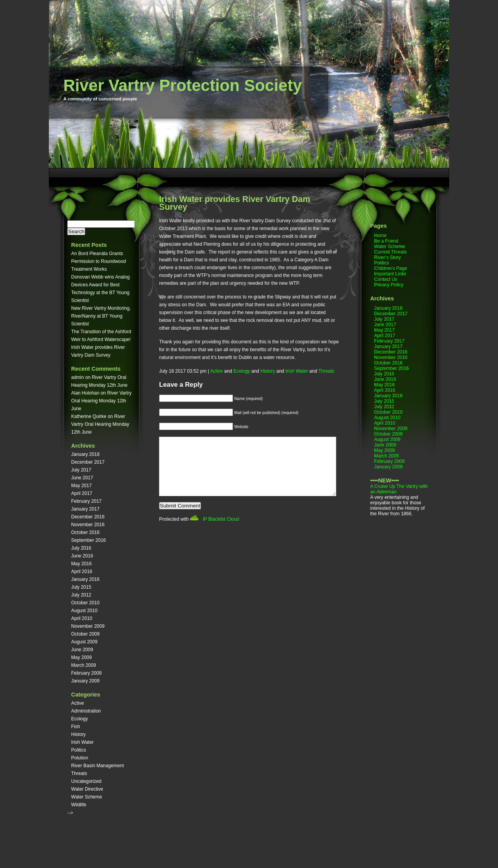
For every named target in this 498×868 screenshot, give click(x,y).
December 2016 (88, 517)
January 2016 (85, 579)
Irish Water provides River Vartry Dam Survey (235, 203)
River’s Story (387, 257)
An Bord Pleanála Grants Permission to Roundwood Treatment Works (99, 261)
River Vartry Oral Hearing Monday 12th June (101, 401)
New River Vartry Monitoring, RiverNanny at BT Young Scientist (101, 316)
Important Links (390, 274)
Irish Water (82, 742)
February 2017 (86, 501)
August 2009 (84, 642)
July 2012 (81, 595)
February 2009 (86, 673)
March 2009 (83, 665)
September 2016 (89, 540)
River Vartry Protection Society (183, 85)
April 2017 (82, 493)
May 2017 (82, 486)
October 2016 (85, 532)
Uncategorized (86, 781)
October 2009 (85, 634)
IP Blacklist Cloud (221, 531)
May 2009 (82, 657)
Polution (80, 758)
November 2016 (88, 525)
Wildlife (79, 805)
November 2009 (88, 626)
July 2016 (81, 548)
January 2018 (85, 454)
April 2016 (82, 572)
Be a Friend (386, 241)
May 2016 (82, 564)
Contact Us (386, 279)
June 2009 (82, 650)
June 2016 (82, 556)
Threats (79, 773)
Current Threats (391, 252)
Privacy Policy (389, 285)
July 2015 (81, 587)
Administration (86, 711)
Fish (76, 727)
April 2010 (82, 618)
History (78, 734)
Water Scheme (87, 797)
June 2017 (82, 478)
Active (78, 703)
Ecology (80, 719)
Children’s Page (391, 268)
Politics (79, 750)
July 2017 (81, 470)
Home (380, 236)
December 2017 (88, 462)
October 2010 (85, 603)
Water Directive (87, 789)
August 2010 (84, 611)
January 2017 (85, 509)
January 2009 (85, 681)
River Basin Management (98, 766)
